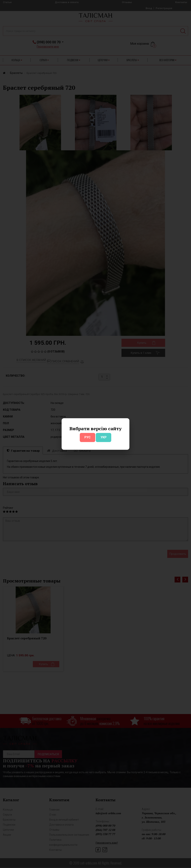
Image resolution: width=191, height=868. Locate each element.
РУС (87, 437)
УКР (104, 437)
